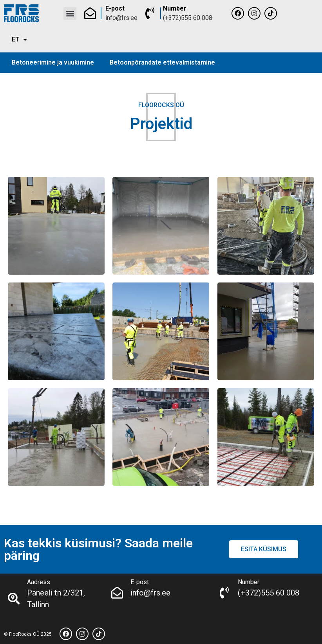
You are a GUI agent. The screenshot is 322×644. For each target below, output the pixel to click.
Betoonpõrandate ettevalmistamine (162, 62)
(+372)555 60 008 (188, 18)
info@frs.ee (121, 18)
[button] (70, 13)
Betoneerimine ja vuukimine (53, 62)
